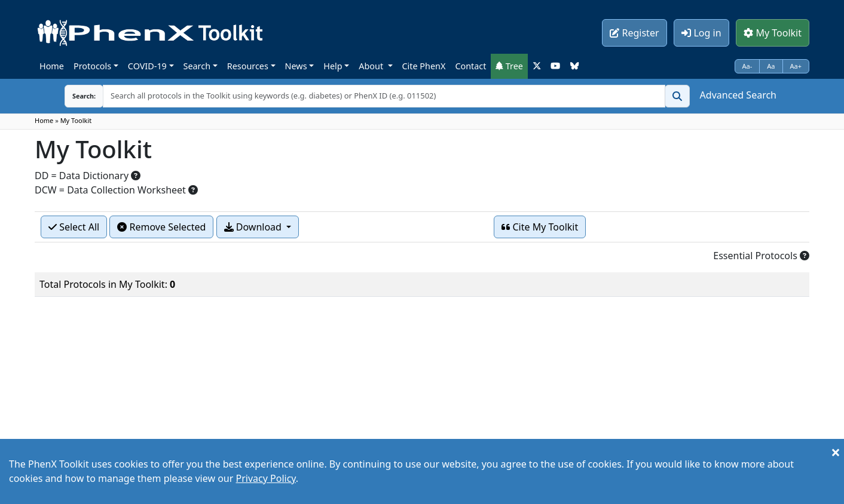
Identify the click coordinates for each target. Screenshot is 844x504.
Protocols (92, 66)
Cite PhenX (424, 66)
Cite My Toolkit (540, 227)
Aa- (747, 66)
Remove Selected (161, 227)
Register (634, 33)
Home (52, 66)
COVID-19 (147, 66)
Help (333, 66)
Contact (470, 66)
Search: (84, 96)
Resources (248, 66)
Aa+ (796, 66)
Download (254, 227)
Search (197, 66)
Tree (509, 66)
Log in (701, 33)
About (372, 66)
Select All (74, 227)
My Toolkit (773, 33)
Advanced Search (738, 95)
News (296, 66)
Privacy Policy (266, 478)
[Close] (836, 452)
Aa (771, 66)
